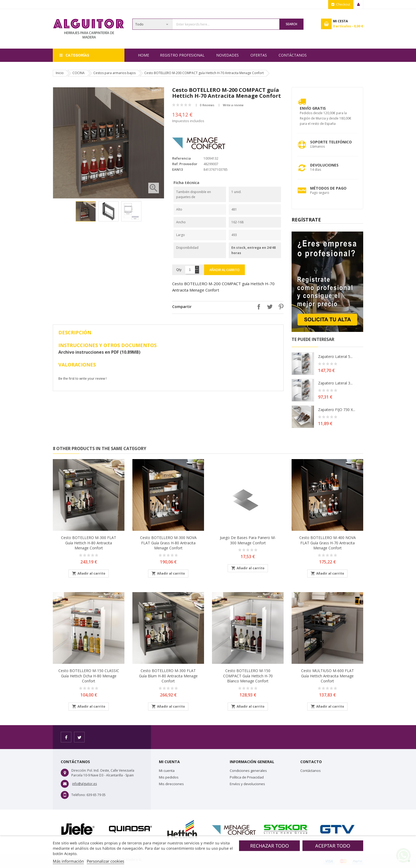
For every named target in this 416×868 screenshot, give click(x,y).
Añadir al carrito (224, 270)
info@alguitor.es (84, 784)
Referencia (181, 158)
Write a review (233, 105)
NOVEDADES (228, 55)
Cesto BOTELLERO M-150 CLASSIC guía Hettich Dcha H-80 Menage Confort (89, 676)
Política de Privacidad (247, 777)
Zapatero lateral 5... (335, 356)
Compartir (257, 307)
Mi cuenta (167, 771)
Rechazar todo (270, 846)
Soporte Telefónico (331, 142)
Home (144, 55)
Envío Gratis (313, 108)
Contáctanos (293, 55)
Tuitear (268, 307)
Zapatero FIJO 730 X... (337, 410)
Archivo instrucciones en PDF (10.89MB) (99, 352)
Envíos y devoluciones (247, 784)
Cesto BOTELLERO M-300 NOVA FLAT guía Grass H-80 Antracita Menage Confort (168, 543)
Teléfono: (79, 795)
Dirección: (79, 770)
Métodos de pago (328, 188)
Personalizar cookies (105, 861)
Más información (68, 861)
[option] (86, 211)
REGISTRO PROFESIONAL (182, 55)
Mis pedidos (169, 777)
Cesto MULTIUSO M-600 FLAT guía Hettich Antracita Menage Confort (328, 676)
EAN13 (177, 169)
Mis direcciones (171, 784)
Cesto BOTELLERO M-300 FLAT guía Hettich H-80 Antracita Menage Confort (89, 543)
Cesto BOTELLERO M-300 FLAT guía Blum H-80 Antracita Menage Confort (168, 676)
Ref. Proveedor (185, 164)
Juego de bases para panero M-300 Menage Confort (248, 540)
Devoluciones (324, 165)
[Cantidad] (190, 270)
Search (291, 24)
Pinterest (280, 307)
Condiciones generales (248, 771)
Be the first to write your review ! (83, 379)
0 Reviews (207, 105)
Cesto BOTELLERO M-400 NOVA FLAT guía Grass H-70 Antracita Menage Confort (328, 543)
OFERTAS (259, 55)
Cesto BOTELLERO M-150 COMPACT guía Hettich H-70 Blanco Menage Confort (248, 676)
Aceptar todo (333, 846)
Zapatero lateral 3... (335, 383)
